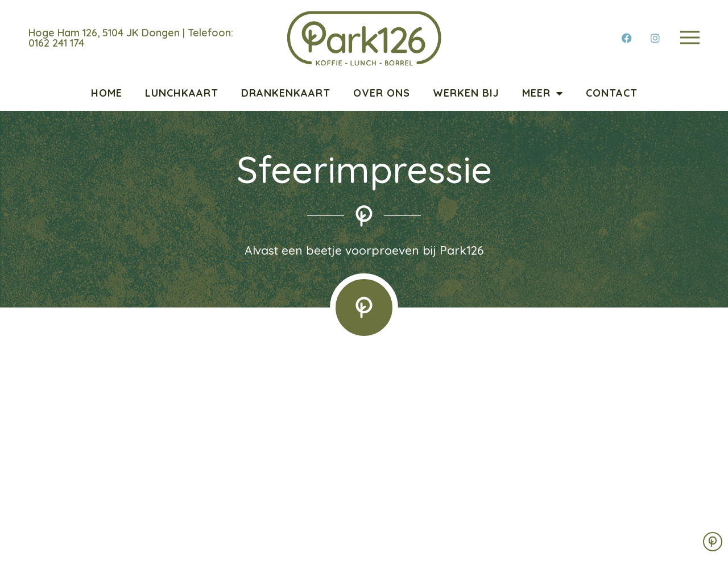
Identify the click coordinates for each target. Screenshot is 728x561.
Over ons (382, 93)
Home (107, 93)
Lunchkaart (182, 93)
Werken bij (466, 93)
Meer (543, 93)
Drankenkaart (286, 93)
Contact (612, 93)
